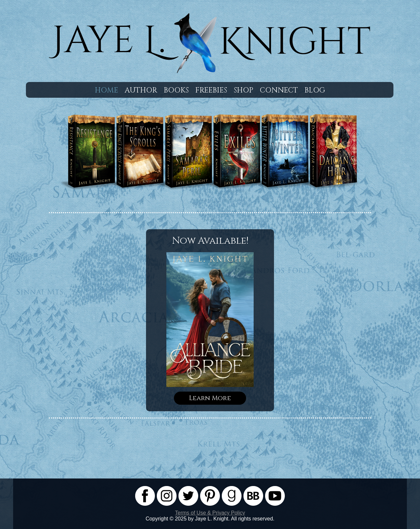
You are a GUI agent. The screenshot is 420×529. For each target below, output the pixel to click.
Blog (315, 90)
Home (106, 90)
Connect (279, 90)
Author (141, 90)
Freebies (211, 90)
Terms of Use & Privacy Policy (210, 513)
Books (176, 90)
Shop (243, 90)
